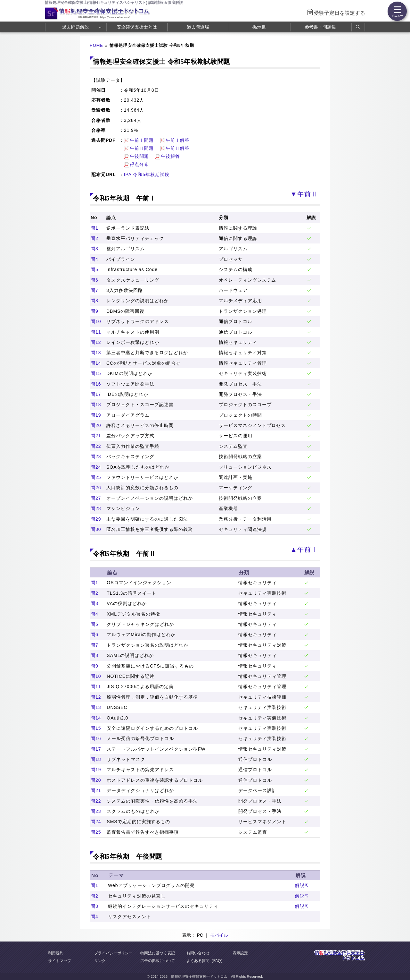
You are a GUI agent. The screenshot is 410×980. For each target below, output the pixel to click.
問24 (96, 467)
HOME (96, 46)
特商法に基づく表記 (158, 953)
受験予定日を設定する (340, 13)
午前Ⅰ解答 (178, 140)
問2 (94, 238)
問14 (96, 363)
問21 (96, 436)
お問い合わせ (198, 953)
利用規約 (56, 953)
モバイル (219, 935)
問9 (94, 311)
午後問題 (139, 156)
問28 (96, 508)
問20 (96, 425)
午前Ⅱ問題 (142, 148)
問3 (94, 249)
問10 (96, 321)
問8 (94, 301)
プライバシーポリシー (113, 953)
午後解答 (170, 156)
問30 (96, 529)
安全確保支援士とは (137, 27)
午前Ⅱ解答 (178, 148)
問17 (96, 394)
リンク (100, 961)
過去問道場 (198, 27)
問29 (96, 519)
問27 (96, 498)
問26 (96, 488)
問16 (96, 384)
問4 (94, 259)
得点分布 (139, 164)
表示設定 (240, 953)
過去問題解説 (76, 27)
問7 (94, 290)
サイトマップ (60, 961)
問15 (96, 373)
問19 (96, 415)
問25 (96, 477)
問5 (94, 269)
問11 (96, 332)
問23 (96, 456)
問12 (96, 342)
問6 (94, 280)
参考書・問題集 (320, 27)
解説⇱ (302, 885)
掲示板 (259, 27)
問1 (94, 228)
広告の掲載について (158, 961)
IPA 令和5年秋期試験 (147, 175)
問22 (96, 446)
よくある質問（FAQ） (206, 961)
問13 (96, 353)
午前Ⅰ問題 (142, 140)
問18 (96, 405)
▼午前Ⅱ (304, 194)
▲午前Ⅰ (304, 550)
